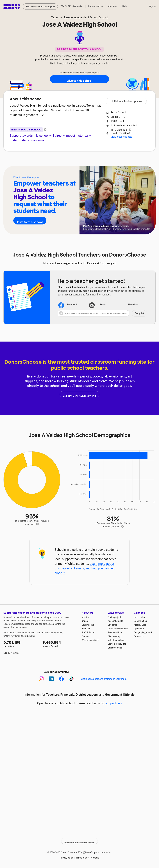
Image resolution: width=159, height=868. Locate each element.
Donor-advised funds (118, 629)
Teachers (77, 160)
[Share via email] (102, 305)
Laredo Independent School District (86, 17)
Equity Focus (88, 625)
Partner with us (96, 6)
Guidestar (30, 636)
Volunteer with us (116, 640)
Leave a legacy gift (117, 644)
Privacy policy (67, 855)
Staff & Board (88, 632)
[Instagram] (41, 679)
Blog (144, 625)
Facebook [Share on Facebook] (68, 305)
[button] (102, 313)
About (59, 160)
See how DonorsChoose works (79, 394)
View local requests (121, 137)
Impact (85, 621)
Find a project (114, 617)
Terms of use (82, 855)
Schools (95, 855)
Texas (55, 17)
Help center (139, 617)
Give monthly (114, 636)
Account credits (115, 621)
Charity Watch (56, 633)
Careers (85, 636)
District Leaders (87, 695)
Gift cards (112, 625)
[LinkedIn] (51, 679)
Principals (67, 695)
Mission (85, 617)
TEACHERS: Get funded (72, 6)
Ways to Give (116, 613)
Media (137, 625)
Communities (140, 621)
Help (125, 6)
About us (112, 6)
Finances (86, 629)
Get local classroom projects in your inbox (104, 679)
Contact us (139, 636)
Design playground (143, 632)
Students (98, 160)
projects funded (60, 644)
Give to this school (79, 79)
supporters (21, 644)
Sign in (152, 7)
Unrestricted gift (116, 648)
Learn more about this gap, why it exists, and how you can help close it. (85, 568)
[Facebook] (61, 679)
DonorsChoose (12, 7)
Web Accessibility (90, 640)
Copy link (139, 313)
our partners (113, 703)
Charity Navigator (12, 636)
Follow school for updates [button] (126, 101)
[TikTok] (72, 679)
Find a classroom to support (40, 7)
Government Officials (120, 695)
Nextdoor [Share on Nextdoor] (129, 305)
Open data (139, 629)
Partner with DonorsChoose (79, 839)
